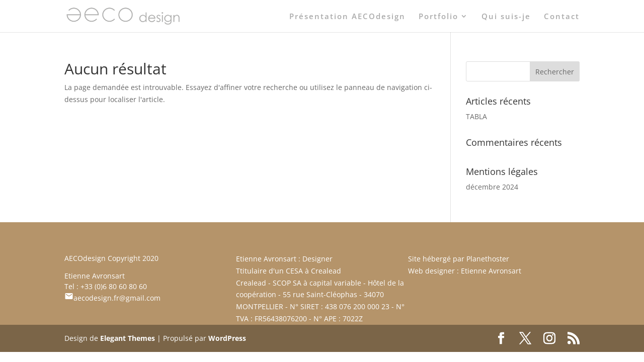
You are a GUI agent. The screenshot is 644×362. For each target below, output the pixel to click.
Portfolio (438, 17)
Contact (562, 17)
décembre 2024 (492, 187)
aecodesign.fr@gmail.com (112, 298)
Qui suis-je (506, 17)
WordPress (227, 338)
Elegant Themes (128, 338)
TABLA (476, 116)
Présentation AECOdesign (347, 17)
